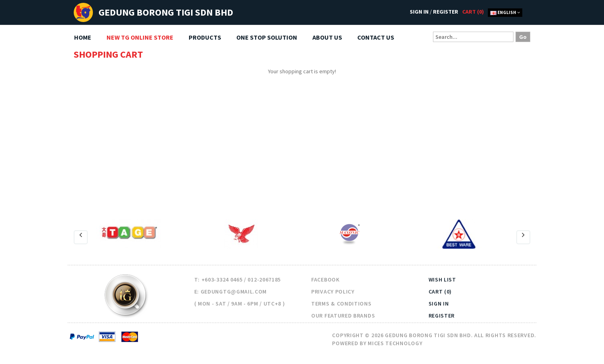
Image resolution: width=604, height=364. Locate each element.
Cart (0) (440, 292)
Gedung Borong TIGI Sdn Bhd (166, 12)
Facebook (325, 280)
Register (446, 12)
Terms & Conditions (341, 304)
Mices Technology (395, 343)
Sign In (419, 12)
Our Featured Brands (343, 316)
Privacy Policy (333, 292)
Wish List (442, 280)
